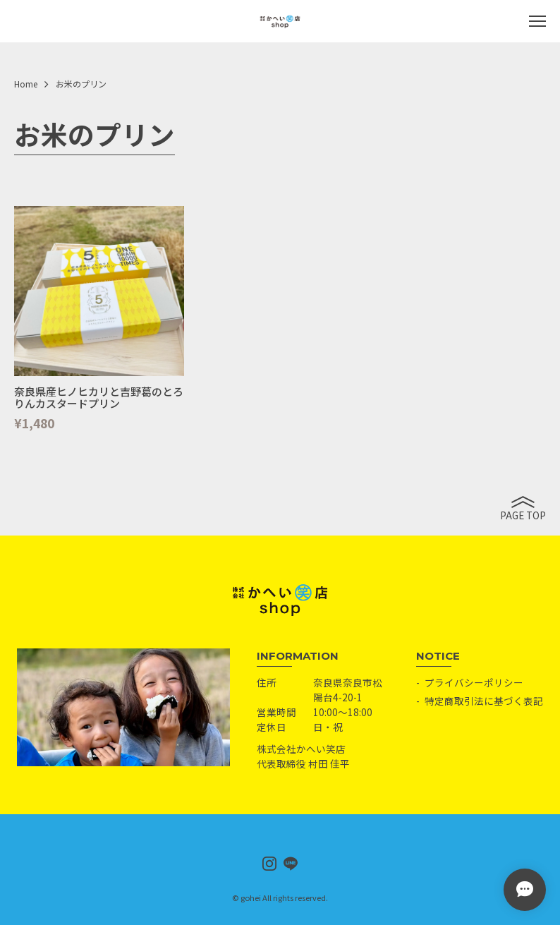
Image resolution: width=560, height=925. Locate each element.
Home (26, 84)
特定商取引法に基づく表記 (484, 701)
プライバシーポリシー (474, 682)
